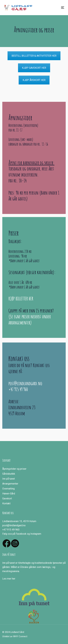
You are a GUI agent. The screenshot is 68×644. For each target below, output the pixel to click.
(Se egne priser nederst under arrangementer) (30, 319)
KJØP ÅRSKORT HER (34, 80)
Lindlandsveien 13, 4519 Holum (19, 521)
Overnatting (8, 489)
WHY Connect (20, 636)
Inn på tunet (9, 479)
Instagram (36, 534)
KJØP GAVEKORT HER (34, 68)
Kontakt (6, 503)
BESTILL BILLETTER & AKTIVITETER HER (34, 56)
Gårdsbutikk (9, 474)
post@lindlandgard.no (25, 383)
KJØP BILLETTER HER (21, 298)
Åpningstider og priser (14, 469)
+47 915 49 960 (18, 389)
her (14, 579)
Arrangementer (10, 484)
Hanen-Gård (9, 494)
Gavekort (7, 499)
